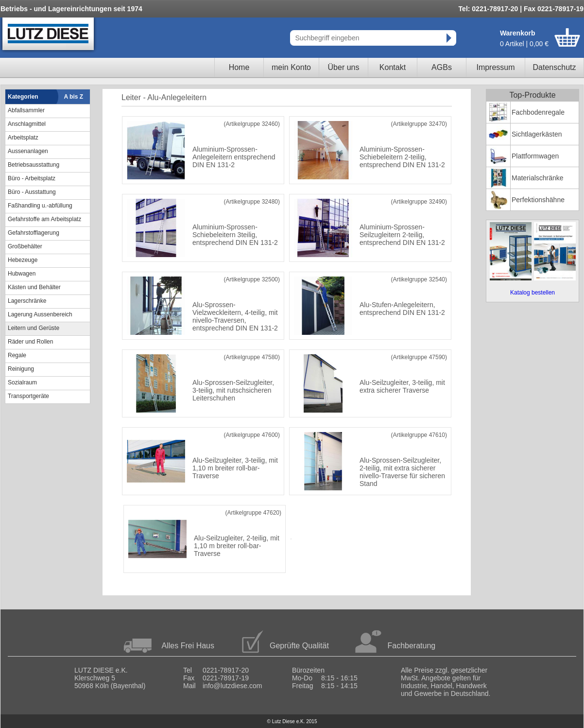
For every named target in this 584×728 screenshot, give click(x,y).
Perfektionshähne (538, 200)
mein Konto (291, 67)
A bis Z (74, 97)
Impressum (495, 67)
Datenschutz (555, 67)
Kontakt (393, 67)
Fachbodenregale (538, 112)
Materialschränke (538, 178)
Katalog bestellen (532, 293)
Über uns (344, 67)
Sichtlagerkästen (537, 134)
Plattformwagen (535, 156)
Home (239, 67)
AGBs (442, 67)
